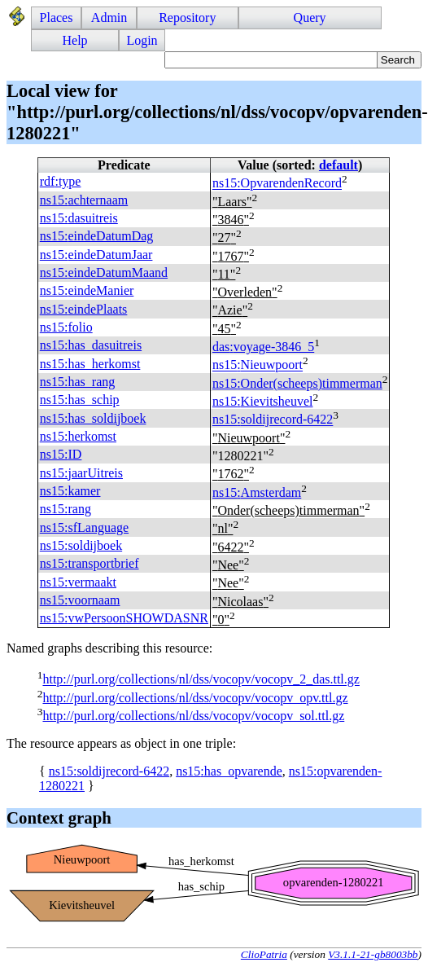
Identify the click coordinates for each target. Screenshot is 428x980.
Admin (109, 18)
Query (310, 18)
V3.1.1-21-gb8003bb (373, 954)
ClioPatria (264, 954)
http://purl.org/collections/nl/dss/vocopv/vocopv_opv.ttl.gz (195, 698)
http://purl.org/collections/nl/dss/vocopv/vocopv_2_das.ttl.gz (201, 680)
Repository (187, 18)
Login (142, 40)
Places (57, 18)
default (338, 165)
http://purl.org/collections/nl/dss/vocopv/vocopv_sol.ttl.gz (193, 716)
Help (75, 40)
